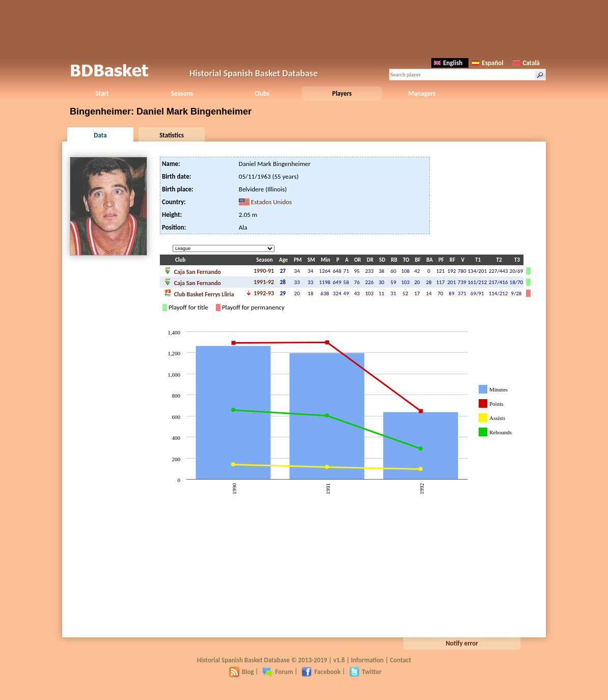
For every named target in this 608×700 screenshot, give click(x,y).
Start (102, 93)
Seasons (182, 93)
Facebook (321, 672)
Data (100, 135)
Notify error (462, 643)
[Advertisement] (304, 28)
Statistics (172, 135)
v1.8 (339, 660)
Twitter (365, 672)
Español (488, 63)
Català (526, 63)
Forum (278, 672)
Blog (242, 672)
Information (367, 660)
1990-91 (264, 271)
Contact (400, 660)
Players (342, 93)
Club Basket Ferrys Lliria (199, 293)
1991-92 (264, 282)
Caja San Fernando (192, 271)
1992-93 (264, 293)
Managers (422, 93)
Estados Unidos (271, 202)
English (448, 63)
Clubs (262, 93)
